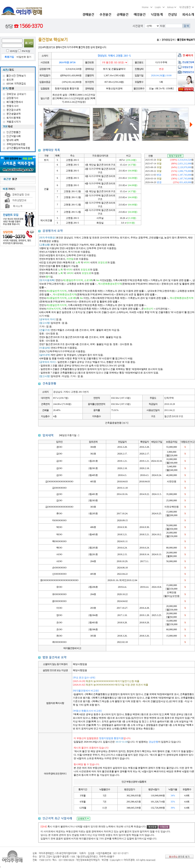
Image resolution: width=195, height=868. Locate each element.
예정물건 (140, 15)
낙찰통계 (157, 15)
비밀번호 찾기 (24, 57)
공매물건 (123, 15)
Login (160, 7)
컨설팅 (172, 15)
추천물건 (105, 15)
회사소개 (188, 15)
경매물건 (88, 15)
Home (147, 7)
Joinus (172, 7)
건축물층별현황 (117, 423)
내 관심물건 (186, 7)
